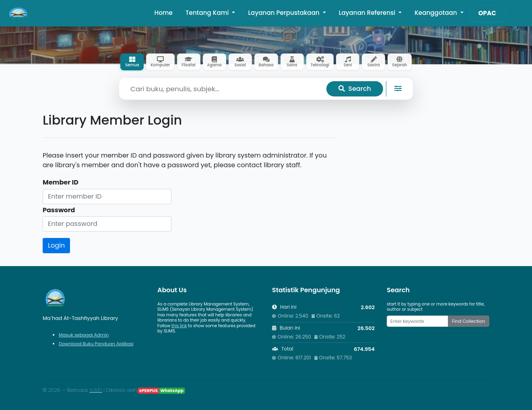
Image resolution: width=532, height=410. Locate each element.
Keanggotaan (436, 13)
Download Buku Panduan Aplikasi (96, 344)
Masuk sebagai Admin (84, 335)
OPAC (487, 13)
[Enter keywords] (418, 321)
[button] (515, 13)
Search (355, 89)
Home (163, 13)
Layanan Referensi (368, 13)
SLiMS (96, 390)
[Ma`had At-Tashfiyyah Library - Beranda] (19, 13)
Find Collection (468, 321)
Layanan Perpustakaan (284, 13)
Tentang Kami (208, 13)
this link (179, 326)
